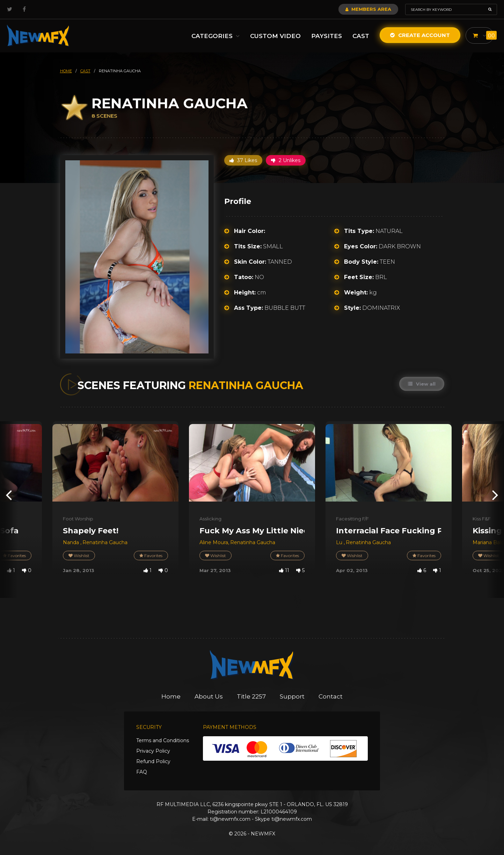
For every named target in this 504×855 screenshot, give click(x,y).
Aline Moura (214, 542)
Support (292, 696)
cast (85, 71)
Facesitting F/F (352, 519)
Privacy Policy (153, 751)
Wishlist (79, 556)
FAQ (142, 772)
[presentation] (9, 495)
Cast (361, 36)
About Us (209, 696)
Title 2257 (251, 696)
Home (171, 696)
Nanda (72, 542)
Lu (340, 542)
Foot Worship (78, 519)
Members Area (368, 9)
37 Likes (243, 160)
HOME (66, 71)
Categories (216, 36)
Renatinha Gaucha (105, 542)
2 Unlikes (286, 160)
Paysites (327, 36)
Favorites (151, 556)
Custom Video (275, 36)
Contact (331, 696)
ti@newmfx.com (230, 819)
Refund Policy (153, 761)
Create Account (420, 35)
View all (422, 384)
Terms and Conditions (163, 740)
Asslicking (210, 519)
